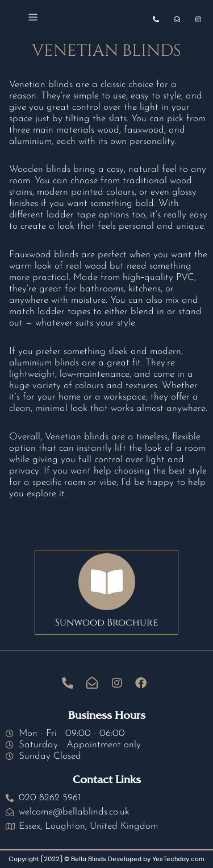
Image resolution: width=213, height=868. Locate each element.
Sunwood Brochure (106, 622)
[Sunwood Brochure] (107, 582)
